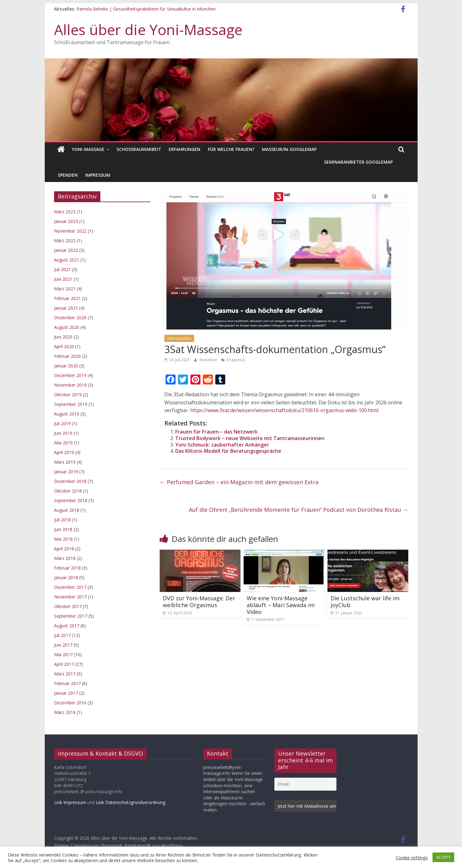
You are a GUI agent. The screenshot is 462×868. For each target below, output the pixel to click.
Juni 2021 (63, 279)
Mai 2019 (63, 443)
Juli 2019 (62, 423)
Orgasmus (236, 360)
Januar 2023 (66, 221)
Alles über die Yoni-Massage (148, 30)
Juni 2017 (63, 645)
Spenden (68, 175)
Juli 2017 (62, 635)
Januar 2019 (66, 472)
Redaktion (209, 360)
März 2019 (65, 462)
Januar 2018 (66, 577)
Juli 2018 (62, 520)
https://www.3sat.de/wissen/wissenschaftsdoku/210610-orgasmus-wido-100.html (284, 410)
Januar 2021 (66, 308)
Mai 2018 (63, 539)
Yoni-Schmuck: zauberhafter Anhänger (222, 445)
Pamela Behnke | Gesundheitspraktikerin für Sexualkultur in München (146, 9)
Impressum (98, 175)
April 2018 (64, 549)
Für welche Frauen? (231, 149)
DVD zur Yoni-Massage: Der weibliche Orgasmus (199, 602)
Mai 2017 (63, 654)
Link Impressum (70, 802)
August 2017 (67, 626)
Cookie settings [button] (412, 857)
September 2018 (71, 500)
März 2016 (65, 712)
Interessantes (179, 338)
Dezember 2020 (70, 318)
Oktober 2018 (68, 491)
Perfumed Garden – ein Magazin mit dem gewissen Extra (239, 482)
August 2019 (67, 414)
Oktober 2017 (68, 606)
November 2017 (70, 597)
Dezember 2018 (70, 481)
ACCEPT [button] (443, 857)
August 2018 (67, 510)
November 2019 (70, 385)
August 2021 (67, 260)
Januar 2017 (66, 693)
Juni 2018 (63, 529)
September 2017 (71, 616)
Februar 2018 (67, 568)
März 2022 (65, 241)
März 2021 (65, 289)
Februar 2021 (67, 298)
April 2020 (64, 346)
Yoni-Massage (88, 149)
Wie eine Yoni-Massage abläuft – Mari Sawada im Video (281, 605)
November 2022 (70, 231)
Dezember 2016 (70, 703)
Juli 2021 (62, 269)
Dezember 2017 (70, 587)
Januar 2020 (66, 366)
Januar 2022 (66, 250)
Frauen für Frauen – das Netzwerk (216, 432)
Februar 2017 (67, 683)
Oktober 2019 (68, 395)
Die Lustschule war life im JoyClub (365, 602)
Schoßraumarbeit (139, 149)
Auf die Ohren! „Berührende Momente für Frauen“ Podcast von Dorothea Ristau (299, 510)
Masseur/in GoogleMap (289, 149)
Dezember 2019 (70, 375)
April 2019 (64, 452)
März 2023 (65, 212)
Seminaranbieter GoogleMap (358, 162)
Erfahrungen (185, 149)
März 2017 (65, 674)
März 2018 (65, 558)
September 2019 (71, 404)
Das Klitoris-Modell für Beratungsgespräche (228, 451)
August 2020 (67, 327)
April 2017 (64, 664)
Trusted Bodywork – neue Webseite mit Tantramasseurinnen (250, 438)
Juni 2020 (63, 337)
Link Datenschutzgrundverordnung (131, 802)
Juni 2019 (63, 433)
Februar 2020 (67, 356)
